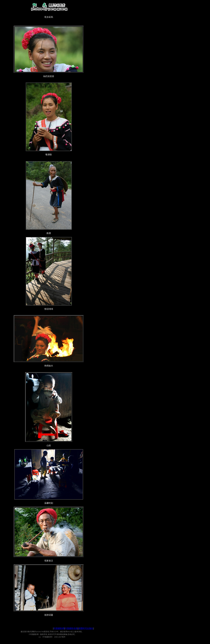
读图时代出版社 (86, 628)
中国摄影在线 (71, 628)
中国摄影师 (59, 628)
